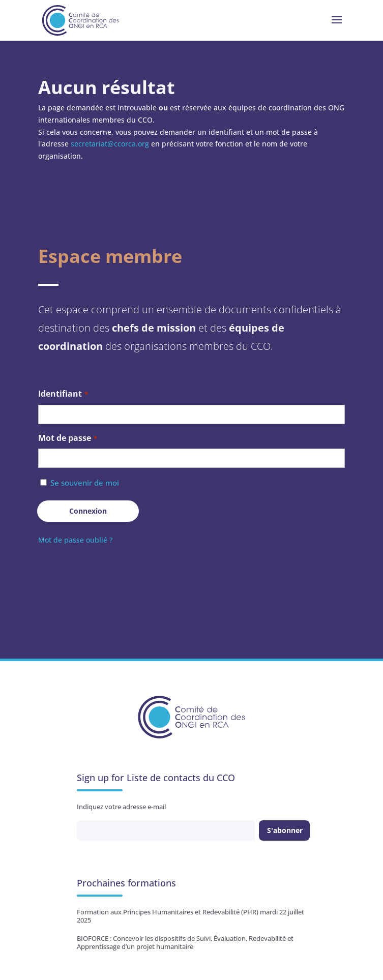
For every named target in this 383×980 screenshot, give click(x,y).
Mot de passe (68, 439)
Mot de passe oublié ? (75, 540)
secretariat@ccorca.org (110, 144)
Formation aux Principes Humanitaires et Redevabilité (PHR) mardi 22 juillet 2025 (190, 916)
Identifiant (63, 394)
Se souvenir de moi (85, 483)
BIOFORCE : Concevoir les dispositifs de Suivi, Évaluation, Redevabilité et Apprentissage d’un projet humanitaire (185, 942)
